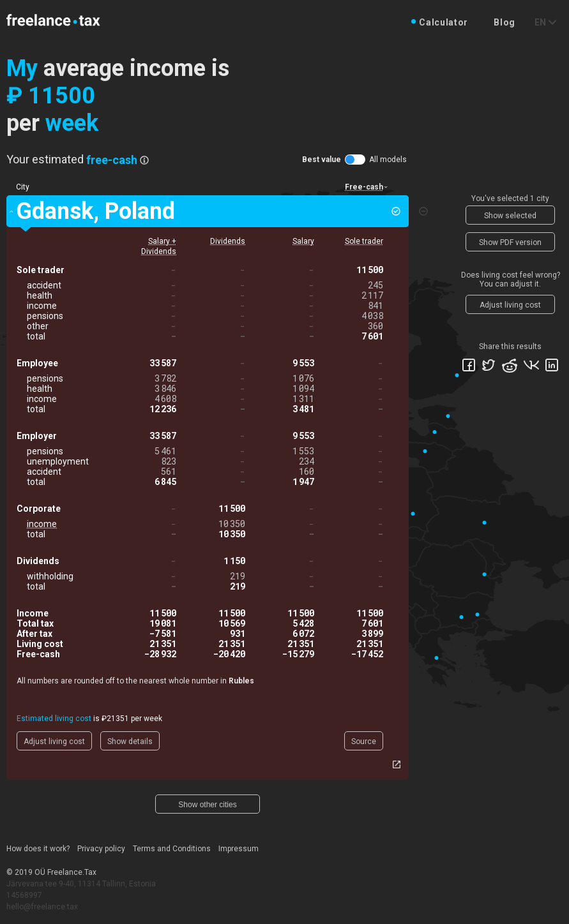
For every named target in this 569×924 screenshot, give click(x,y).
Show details (130, 741)
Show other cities (207, 805)
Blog (505, 22)
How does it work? (38, 849)
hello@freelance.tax (42, 907)
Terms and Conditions (172, 849)
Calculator (444, 22)
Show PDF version (510, 242)
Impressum (239, 849)
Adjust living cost (54, 741)
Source (364, 741)
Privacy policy (101, 849)
